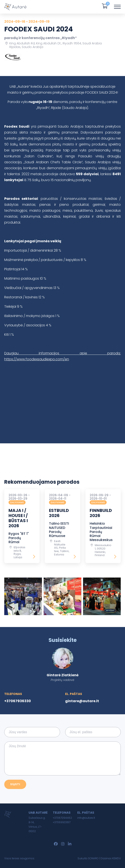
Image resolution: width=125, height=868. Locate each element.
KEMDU (116, 858)
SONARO (93, 858)
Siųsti (15, 784)
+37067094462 (62, 818)
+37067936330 (18, 701)
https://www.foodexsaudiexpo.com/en (37, 359)
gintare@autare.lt (82, 701)
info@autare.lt (86, 818)
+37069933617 (62, 822)
